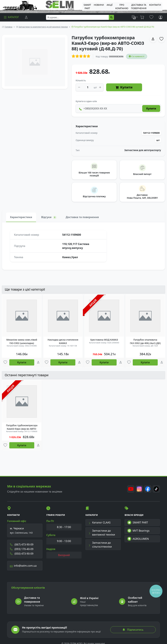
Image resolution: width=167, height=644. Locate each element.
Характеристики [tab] (21, 217)
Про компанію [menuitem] (122, 7)
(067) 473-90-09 (22, 544)
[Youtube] (131, 489)
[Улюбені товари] (5, 362)
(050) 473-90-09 (22, 554)
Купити (124, 87)
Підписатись (133, 630)
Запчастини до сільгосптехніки (100, 545)
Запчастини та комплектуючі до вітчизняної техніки (43, 27)
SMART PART (138, 522)
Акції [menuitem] (110, 5)
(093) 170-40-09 (22, 549)
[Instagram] (139, 489)
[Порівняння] (26, 17)
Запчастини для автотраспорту (143, 150)
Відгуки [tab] (49, 217)
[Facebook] (148, 489)
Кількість (81, 80)
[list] (135, 17)
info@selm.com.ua (23, 566)
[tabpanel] (83, 246)
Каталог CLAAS (99, 522)
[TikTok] (156, 489)
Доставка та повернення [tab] (82, 217)
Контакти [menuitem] (155, 5)
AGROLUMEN (138, 539)
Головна (8, 27)
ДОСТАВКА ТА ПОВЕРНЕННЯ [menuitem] (139, 7)
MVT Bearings (138, 531)
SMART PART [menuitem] (87, 7)
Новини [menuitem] (99, 5)
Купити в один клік (86, 101)
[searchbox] (77, 17)
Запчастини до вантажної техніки (102, 533)
